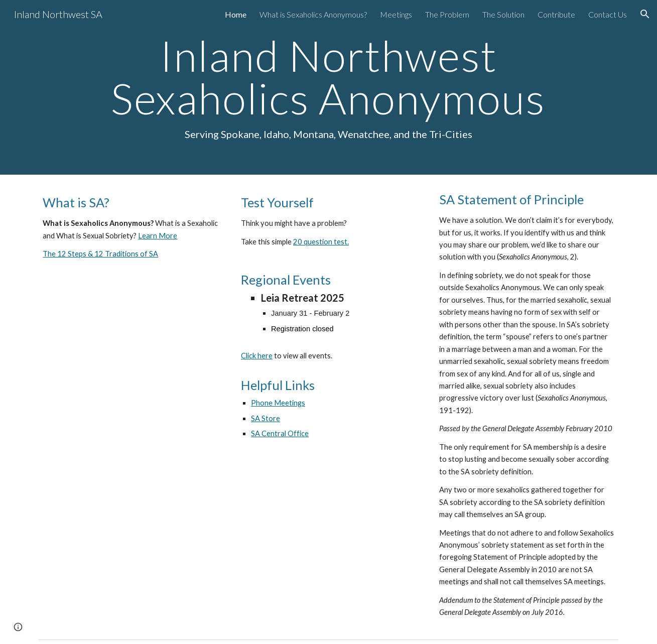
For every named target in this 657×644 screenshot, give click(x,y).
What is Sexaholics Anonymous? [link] (313, 14)
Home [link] (236, 14)
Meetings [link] (396, 14)
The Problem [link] (447, 14)
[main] (328, 87)
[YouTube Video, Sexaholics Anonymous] (130, 346)
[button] (645, 14)
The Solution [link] (503, 14)
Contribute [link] (556, 14)
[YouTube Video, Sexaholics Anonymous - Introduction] (130, 519)
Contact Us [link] (608, 14)
